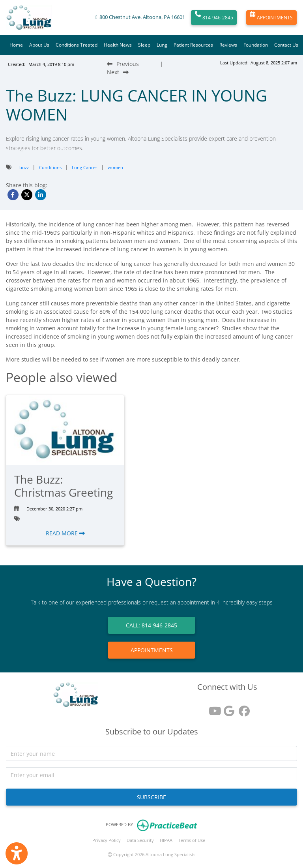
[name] (151, 753)
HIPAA (166, 840)
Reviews (228, 45)
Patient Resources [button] (193, 45)
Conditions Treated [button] (77, 45)
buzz (24, 167)
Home (16, 45)
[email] (151, 775)
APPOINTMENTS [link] (152, 650)
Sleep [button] (144, 45)
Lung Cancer (85, 167)
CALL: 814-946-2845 (151, 625)
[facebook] (242, 708)
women (115, 167)
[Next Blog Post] (118, 72)
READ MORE (65, 533)
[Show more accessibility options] (17, 853)
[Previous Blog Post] (123, 64)
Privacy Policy (107, 840)
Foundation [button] (256, 45)
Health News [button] (118, 45)
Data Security (140, 840)
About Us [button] (39, 45)
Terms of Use (192, 840)
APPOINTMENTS (271, 18)
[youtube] (212, 708)
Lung (162, 45)
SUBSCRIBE (151, 797)
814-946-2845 (214, 18)
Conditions (50, 167)
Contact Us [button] (286, 45)
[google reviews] (227, 708)
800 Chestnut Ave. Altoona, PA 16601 (142, 17)
